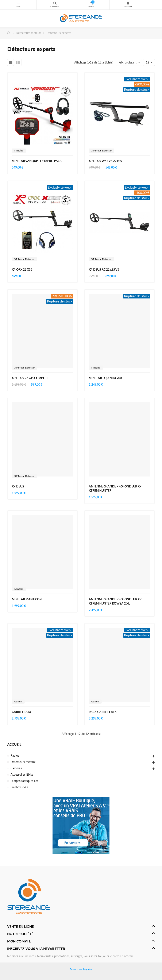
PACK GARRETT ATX (103, 712)
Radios (15, 755)
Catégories (18, 3)
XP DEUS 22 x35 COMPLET (30, 378)
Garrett (18, 701)
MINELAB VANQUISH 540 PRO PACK (37, 161)
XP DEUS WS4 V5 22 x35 (105, 161)
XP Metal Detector (102, 151)
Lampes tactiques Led (25, 781)
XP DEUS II (19, 486)
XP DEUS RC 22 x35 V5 (104, 269)
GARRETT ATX (21, 712)
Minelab (19, 151)
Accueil (14, 744)
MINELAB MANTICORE (27, 599)
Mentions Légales (81, 969)
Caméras (16, 768)
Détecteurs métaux (23, 762)
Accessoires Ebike (22, 774)
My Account (128, 3)
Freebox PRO (19, 787)
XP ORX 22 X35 (22, 269)
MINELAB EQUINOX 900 (105, 378)
